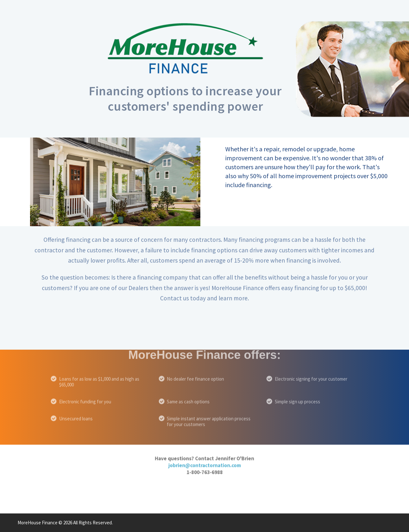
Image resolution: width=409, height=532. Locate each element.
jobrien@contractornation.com (205, 459)
